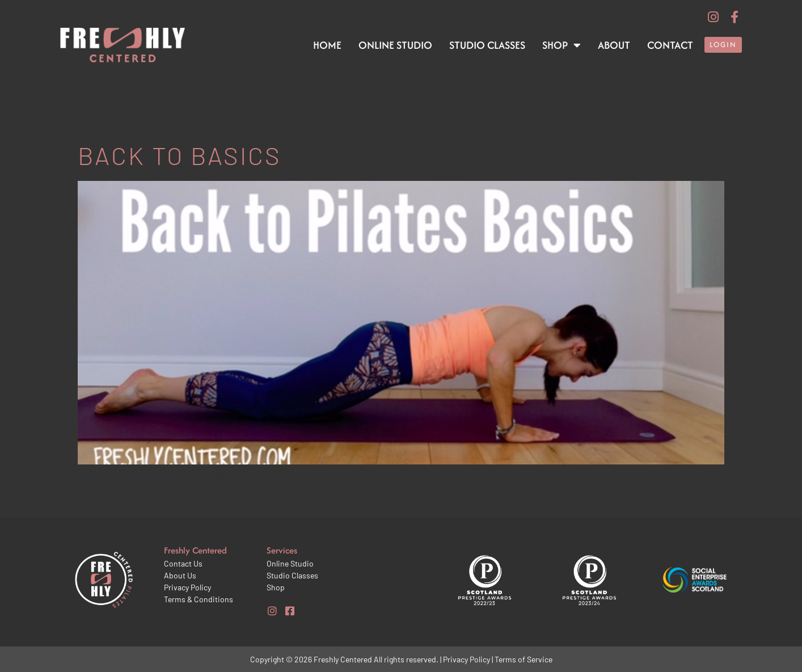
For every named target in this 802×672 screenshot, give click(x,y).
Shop (562, 45)
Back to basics (180, 155)
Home (327, 45)
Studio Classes (487, 45)
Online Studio (395, 45)
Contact (670, 45)
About (614, 45)
